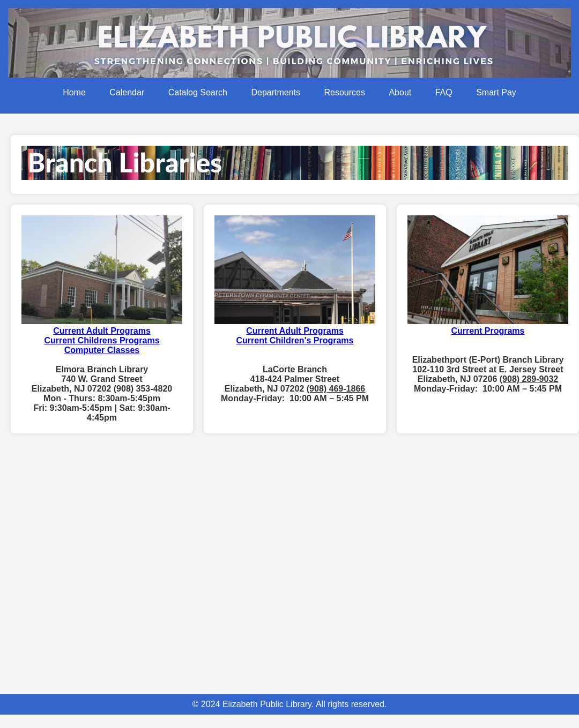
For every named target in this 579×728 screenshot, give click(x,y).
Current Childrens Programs (102, 340)
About (400, 92)
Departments (276, 92)
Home (74, 92)
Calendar (127, 92)
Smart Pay (496, 92)
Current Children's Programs (295, 340)
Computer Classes (102, 350)
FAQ (444, 92)
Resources (344, 92)
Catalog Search (198, 92)
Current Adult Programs (295, 331)
